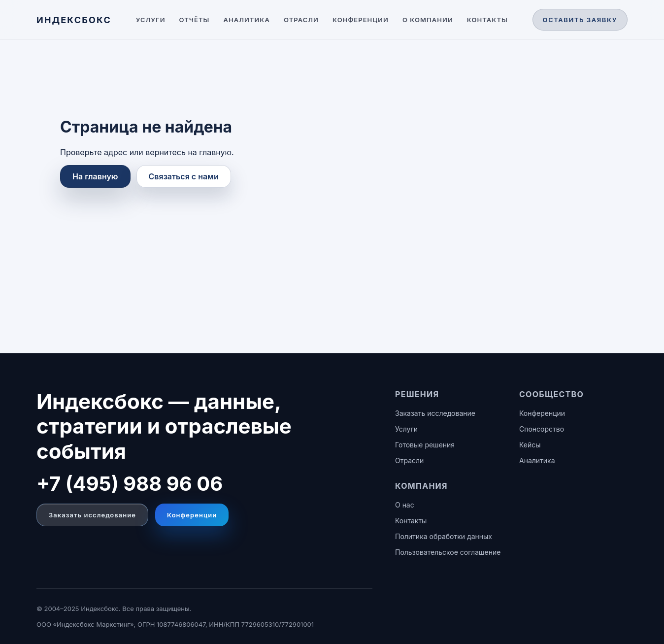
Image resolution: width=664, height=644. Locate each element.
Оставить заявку (580, 20)
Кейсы (530, 445)
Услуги (151, 20)
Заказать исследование (92, 515)
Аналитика (247, 20)
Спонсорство (542, 429)
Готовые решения (425, 445)
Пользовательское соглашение (448, 552)
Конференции (361, 20)
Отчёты (195, 20)
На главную (95, 176)
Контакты (487, 20)
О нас (405, 505)
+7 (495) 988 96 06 (130, 484)
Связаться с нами (184, 176)
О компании (428, 20)
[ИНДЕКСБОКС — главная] (74, 20)
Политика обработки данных (444, 536)
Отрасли (301, 20)
